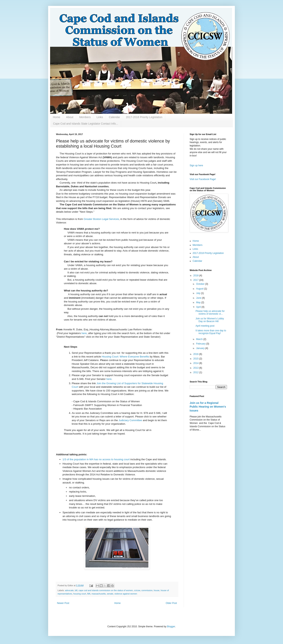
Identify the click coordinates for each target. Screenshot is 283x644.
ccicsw (137, 590)
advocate (69, 590)
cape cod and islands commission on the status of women (106, 590)
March (200, 339)
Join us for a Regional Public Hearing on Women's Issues (208, 407)
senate (110, 594)
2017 (196, 280)
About (70, 117)
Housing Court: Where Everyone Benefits (125, 357)
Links (100, 117)
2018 (196, 276)
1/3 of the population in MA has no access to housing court (96, 459)
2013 (196, 368)
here (84, 333)
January (201, 348)
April (199, 307)
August (200, 289)
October (201, 284)
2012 (196, 372)
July (199, 293)
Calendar (114, 117)
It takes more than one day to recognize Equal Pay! (211, 332)
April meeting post (205, 326)
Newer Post (63, 603)
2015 (196, 359)
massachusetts (99, 594)
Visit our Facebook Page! (203, 179)
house (157, 590)
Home (57, 117)
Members (85, 117)
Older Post (171, 603)
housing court (80, 594)
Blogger (171, 627)
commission (147, 590)
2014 (196, 363)
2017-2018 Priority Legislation (144, 117)
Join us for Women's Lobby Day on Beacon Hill (210, 320)
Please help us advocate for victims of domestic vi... (210, 312)
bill (76, 590)
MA (89, 594)
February (201, 344)
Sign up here (196, 165)
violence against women (126, 594)
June (199, 298)
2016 (196, 354)
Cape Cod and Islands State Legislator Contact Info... (86, 124)
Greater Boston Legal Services (101, 219)
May (199, 302)
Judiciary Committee (130, 420)
